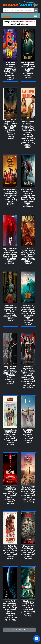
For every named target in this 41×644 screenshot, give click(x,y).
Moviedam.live (28, 22)
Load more (19, 630)
